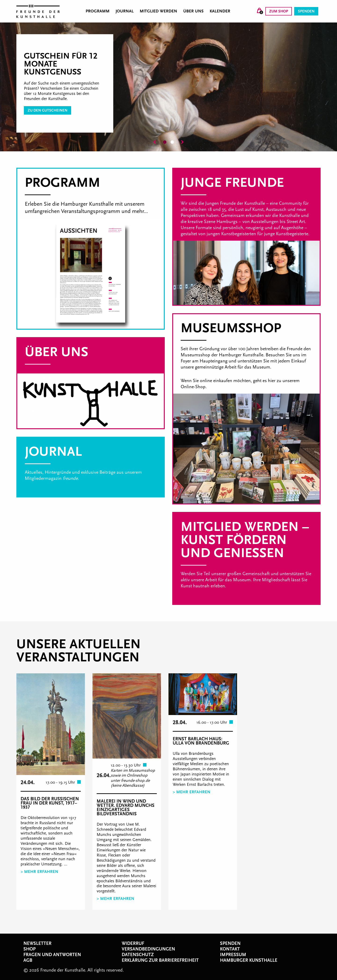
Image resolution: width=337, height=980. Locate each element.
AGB (28, 960)
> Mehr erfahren (39, 872)
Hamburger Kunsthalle (249, 960)
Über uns (193, 11)
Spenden (306, 11)
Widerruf (133, 943)
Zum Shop (279, 11)
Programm (98, 11)
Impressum (233, 955)
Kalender (220, 11)
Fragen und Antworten (52, 955)
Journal (125, 11)
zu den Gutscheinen (48, 110)
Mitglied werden (158, 11)
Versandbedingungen (148, 949)
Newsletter (37, 943)
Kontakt (230, 949)
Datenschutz (138, 955)
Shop (29, 949)
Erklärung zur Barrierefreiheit (160, 960)
